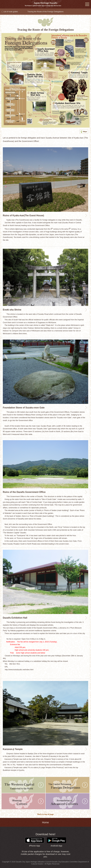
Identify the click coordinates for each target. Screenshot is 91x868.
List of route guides (11, 12)
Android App (56, 842)
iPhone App (35, 842)
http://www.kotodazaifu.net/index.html (19, 670)
